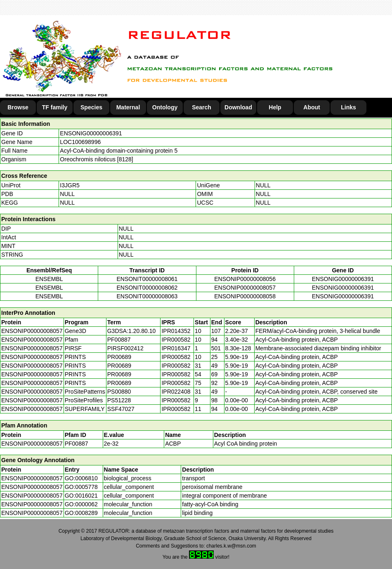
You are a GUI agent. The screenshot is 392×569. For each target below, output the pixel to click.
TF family (55, 107)
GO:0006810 (81, 478)
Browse (18, 107)
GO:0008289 (81, 513)
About (312, 107)
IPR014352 (176, 331)
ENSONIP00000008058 (245, 296)
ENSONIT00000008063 (147, 296)
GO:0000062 (81, 504)
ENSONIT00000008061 (147, 279)
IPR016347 (176, 348)
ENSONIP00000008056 (245, 279)
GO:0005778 (81, 487)
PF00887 (77, 444)
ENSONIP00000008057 (245, 288)
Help (275, 107)
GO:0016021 (81, 496)
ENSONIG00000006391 (91, 133)
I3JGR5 (70, 185)
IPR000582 (176, 340)
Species (91, 107)
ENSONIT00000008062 (147, 288)
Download (238, 107)
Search (202, 107)
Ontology (165, 107)
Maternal (128, 107)
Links (348, 107)
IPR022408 (176, 392)
